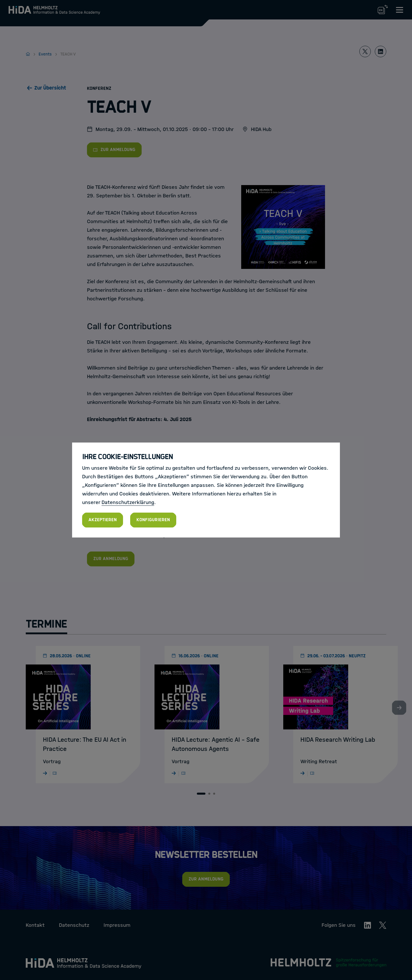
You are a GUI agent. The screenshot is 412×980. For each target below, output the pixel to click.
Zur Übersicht (50, 88)
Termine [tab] (46, 624)
